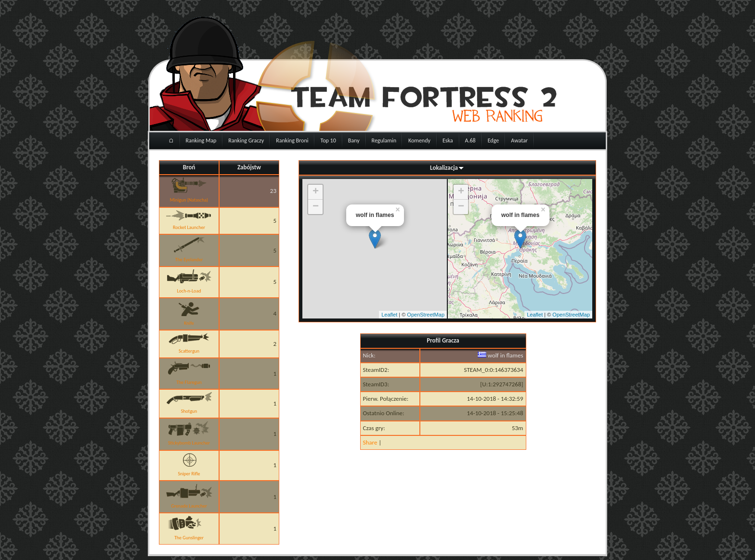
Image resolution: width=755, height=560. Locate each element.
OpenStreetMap (426, 315)
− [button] (316, 207)
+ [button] (316, 192)
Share (370, 442)
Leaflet (389, 315)
